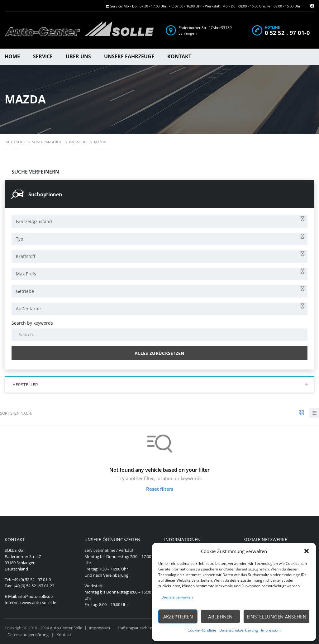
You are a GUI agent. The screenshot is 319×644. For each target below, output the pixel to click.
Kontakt (179, 56)
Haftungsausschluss (136, 628)
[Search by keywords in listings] (159, 335)
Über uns (78, 56)
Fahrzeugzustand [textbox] (34, 221)
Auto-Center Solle (66, 628)
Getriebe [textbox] (25, 291)
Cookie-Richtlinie (202, 630)
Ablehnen (220, 617)
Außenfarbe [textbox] (28, 309)
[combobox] (159, 222)
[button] (307, 551)
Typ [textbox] (20, 239)
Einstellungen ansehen (276, 617)
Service (43, 56)
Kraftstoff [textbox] (26, 256)
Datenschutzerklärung (239, 630)
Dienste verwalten (177, 597)
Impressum (271, 630)
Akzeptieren (178, 617)
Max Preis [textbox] (26, 274)
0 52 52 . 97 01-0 (287, 33)
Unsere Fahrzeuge (129, 56)
